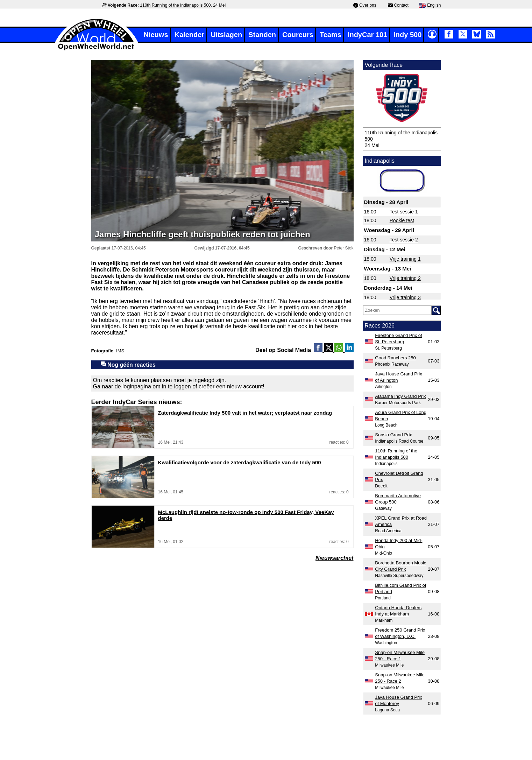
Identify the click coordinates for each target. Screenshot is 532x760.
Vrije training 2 (405, 278)
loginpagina (137, 386)
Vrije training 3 (405, 297)
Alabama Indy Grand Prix (400, 396)
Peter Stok (343, 248)
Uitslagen (226, 35)
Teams (331, 35)
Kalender (190, 35)
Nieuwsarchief (334, 558)
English (434, 5)
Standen (262, 35)
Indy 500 (407, 35)
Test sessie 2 (404, 240)
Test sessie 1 (404, 212)
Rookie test (402, 220)
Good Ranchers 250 (395, 358)
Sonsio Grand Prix (393, 435)
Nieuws (156, 35)
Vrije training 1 (405, 259)
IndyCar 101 (367, 35)
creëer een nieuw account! (232, 386)
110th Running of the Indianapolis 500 (175, 5)
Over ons (368, 5)
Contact (401, 5)
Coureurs (298, 35)
